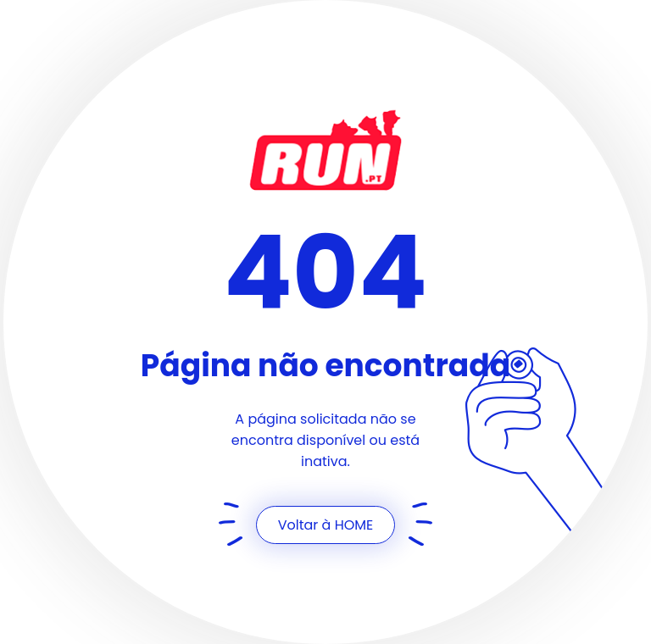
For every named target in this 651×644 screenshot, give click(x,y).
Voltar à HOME (326, 525)
